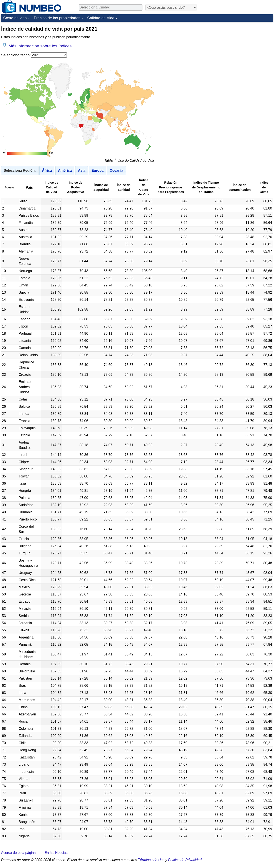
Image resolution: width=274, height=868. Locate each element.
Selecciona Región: (20, 170)
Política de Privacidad (185, 860)
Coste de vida (15, 18)
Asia (82, 170)
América (65, 170)
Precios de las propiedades (57, 18)
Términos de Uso (151, 860)
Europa (98, 170)
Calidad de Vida (101, 18)
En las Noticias (56, 853)
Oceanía (116, 170)
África (47, 170)
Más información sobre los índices (37, 46)
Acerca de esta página (18, 853)
